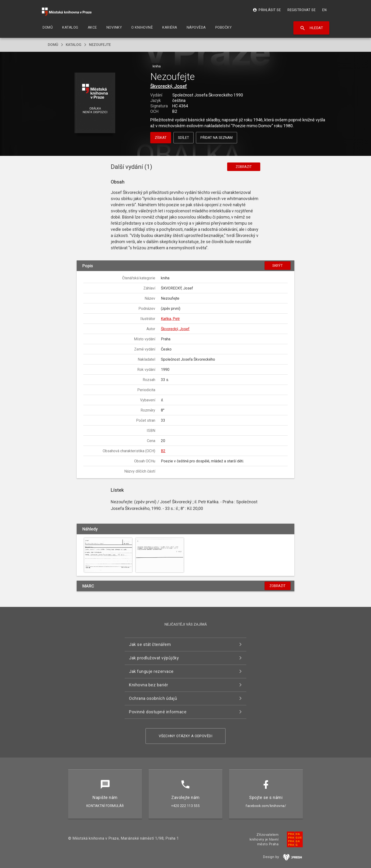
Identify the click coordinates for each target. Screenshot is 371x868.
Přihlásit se (267, 10)
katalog (74, 45)
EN (324, 10)
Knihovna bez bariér (149, 685)
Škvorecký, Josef (169, 86)
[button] (95, 103)
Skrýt (278, 266)
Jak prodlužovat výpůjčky (154, 658)
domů (53, 45)
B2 (163, 451)
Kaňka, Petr (170, 319)
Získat (161, 138)
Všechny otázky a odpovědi (186, 736)
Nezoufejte (100, 45)
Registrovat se (302, 10)
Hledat (311, 28)
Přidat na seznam (216, 138)
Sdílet (183, 138)
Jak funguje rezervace (151, 671)
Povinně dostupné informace (158, 712)
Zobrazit (244, 167)
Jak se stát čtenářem (150, 644)
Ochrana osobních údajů (153, 698)
